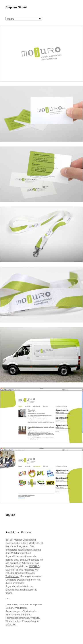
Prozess (26, 532)
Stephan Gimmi (16, 7)
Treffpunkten (12, 576)
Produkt (11, 532)
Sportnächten (22, 573)
